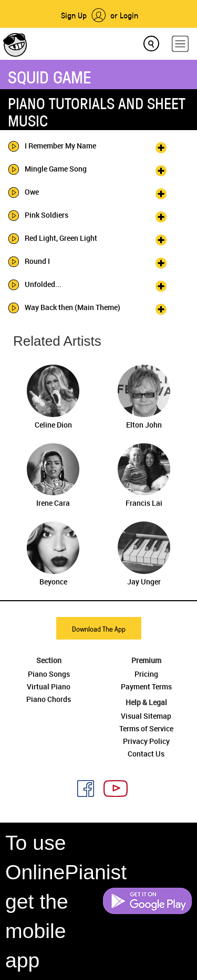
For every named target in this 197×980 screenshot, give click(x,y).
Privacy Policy (146, 741)
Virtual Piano (49, 686)
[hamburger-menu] (180, 44)
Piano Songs (49, 674)
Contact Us (146, 754)
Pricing (146, 674)
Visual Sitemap (146, 716)
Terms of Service (146, 728)
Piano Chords (49, 699)
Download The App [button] (99, 629)
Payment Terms (146, 686)
